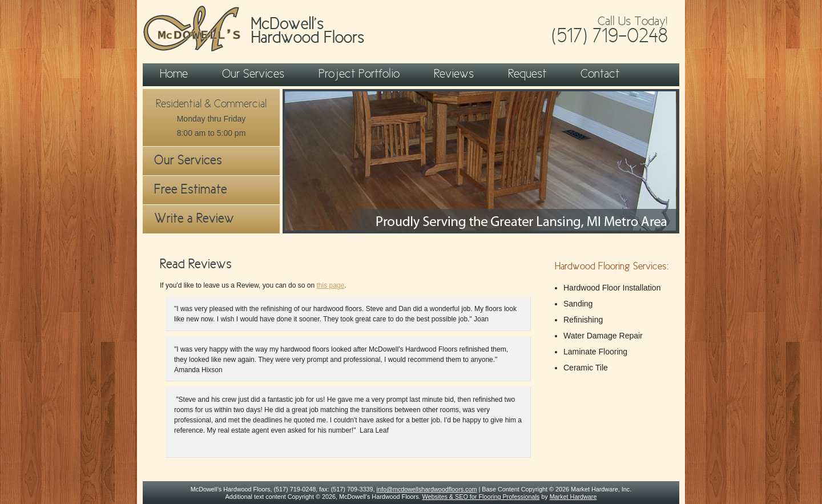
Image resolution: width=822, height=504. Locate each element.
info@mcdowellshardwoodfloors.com (427, 489)
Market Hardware (573, 497)
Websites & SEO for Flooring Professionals (481, 497)
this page (330, 285)
